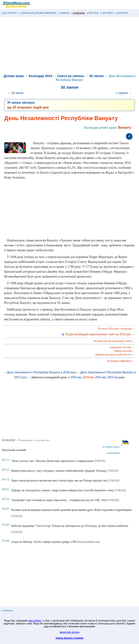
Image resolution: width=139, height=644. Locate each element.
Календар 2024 (40, 76)
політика (7, 611)
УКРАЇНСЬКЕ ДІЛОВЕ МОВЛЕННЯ (38, 13)
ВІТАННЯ (93, 13)
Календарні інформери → (121, 361)
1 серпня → (124, 93)
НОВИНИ (64, 13)
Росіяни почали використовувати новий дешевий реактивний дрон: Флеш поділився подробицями (71, 510)
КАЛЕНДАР (78, 13)
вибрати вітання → (125, 351)
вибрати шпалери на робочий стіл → (115, 355)
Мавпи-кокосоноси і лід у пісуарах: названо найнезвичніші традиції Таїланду (59, 471)
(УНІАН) (99, 461)
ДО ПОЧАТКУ (9, 13)
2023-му (100, 377)
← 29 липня (15, 93)
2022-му (113, 377)
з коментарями (113, 453)
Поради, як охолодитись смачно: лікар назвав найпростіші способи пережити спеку (62, 490)
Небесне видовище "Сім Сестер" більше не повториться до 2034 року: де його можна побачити (70, 526)
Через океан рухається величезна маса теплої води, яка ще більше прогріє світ (59, 480)
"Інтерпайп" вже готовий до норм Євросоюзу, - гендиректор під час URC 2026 (59, 500)
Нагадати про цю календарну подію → (114, 341)
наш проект (35, 621)
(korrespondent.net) (89, 542)
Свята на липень (71, 76)
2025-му (76, 377)
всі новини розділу (111, 447)
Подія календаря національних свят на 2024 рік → (98, 334)
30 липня (96, 76)
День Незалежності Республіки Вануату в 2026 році (41, 372)
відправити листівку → (122, 347)
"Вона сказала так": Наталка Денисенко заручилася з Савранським (52, 461)
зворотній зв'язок (69, 632)
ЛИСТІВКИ (107, 13)
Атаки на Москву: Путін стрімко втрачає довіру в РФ (44, 542)
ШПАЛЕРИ (122, 13)
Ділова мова (14, 76)
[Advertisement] (69, 46)
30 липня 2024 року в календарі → (116, 329)
